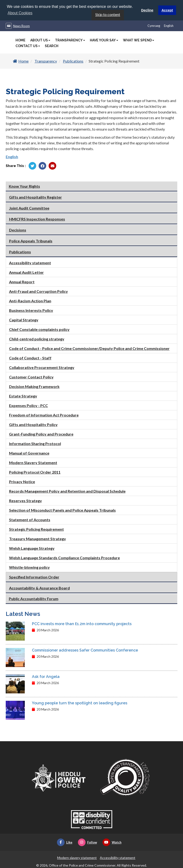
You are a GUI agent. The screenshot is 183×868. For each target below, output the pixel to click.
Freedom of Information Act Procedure (44, 414)
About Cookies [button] (20, 13)
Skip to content (108, 14)
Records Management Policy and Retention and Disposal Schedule (67, 491)
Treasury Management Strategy (38, 538)
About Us (40, 40)
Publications (73, 61)
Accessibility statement (30, 262)
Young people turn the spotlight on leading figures (80, 703)
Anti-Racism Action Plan (30, 300)
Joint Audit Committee (29, 208)
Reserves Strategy (25, 500)
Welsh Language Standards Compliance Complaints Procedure (64, 557)
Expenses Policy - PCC (28, 405)
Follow (87, 842)
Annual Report (22, 281)
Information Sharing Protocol (35, 443)
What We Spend (139, 40)
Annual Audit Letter (26, 272)
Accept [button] (167, 10)
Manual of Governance (29, 453)
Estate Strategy (23, 395)
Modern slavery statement (77, 857)
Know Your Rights (24, 186)
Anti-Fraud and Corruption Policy (38, 291)
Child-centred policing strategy (37, 338)
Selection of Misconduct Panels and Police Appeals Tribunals (62, 510)
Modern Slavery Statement (33, 462)
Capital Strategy (24, 319)
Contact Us (28, 46)
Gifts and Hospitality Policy (33, 424)
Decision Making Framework (34, 386)
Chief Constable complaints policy (39, 329)
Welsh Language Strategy (32, 548)
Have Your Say (104, 40)
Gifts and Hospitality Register (36, 197)
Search (52, 46)
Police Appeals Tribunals (31, 240)
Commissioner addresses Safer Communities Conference (85, 650)
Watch (112, 842)
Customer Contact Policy (31, 376)
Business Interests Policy (31, 310)
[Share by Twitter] (32, 166)
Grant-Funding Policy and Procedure (41, 434)
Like (65, 842)
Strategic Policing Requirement (36, 529)
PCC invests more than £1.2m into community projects (82, 624)
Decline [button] (147, 10)
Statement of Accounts (30, 519)
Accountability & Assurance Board (39, 587)
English (169, 25)
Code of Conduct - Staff (30, 357)
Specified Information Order (34, 576)
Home (20, 40)
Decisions (18, 229)
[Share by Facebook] (42, 166)
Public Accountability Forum (34, 598)
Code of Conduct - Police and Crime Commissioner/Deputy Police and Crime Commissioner (89, 348)
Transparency (70, 40)
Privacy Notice (22, 481)
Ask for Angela (46, 676)
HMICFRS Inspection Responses (37, 218)
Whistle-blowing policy (29, 567)
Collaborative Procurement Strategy (42, 367)
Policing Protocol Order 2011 (35, 472)
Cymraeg (154, 25)
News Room (21, 26)
